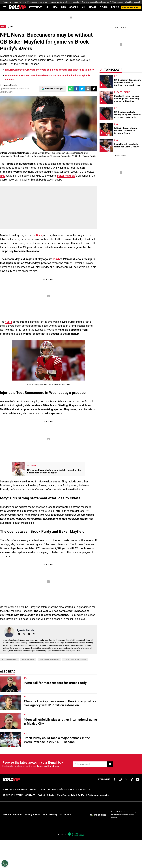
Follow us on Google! (54, 89)
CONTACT (30, 795)
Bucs (39, 235)
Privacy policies (33, 815)
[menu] (5, 7)
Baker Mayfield (66, 176)
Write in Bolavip (46, 795)
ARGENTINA (21, 789)
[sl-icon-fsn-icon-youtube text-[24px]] (138, 779)
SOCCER (74, 7)
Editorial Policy (50, 815)
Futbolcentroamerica (98, 795)
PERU (73, 789)
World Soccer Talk (66, 795)
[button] (76, 89)
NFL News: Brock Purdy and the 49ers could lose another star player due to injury (50, 70)
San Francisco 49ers (49, 660)
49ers (8, 322)
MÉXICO (63, 789)
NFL (48, 7)
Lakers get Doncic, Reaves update (65, 2)
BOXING (115, 7)
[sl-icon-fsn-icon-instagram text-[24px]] (120, 779)
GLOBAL (52, 789)
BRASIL (33, 789)
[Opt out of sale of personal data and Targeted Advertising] (5, 863)
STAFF (19, 795)
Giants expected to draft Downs (95, 2)
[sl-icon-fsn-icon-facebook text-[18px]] (114, 779)
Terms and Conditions (48, 766)
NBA (55, 7)
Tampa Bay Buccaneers (75, 660)
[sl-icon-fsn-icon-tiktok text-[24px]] (132, 779)
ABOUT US (8, 795)
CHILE (42, 789)
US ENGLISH (84, 789)
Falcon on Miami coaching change (33, 2)
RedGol (81, 795)
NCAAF (93, 7)
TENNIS (104, 7)
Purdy (57, 259)
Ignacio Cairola (10, 85)
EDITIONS (7, 789)
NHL (84, 7)
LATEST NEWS (35, 7)
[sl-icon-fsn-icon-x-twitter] (126, 779)
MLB (64, 7)
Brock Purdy (28, 660)
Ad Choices (65, 815)
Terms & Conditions (13, 815)
